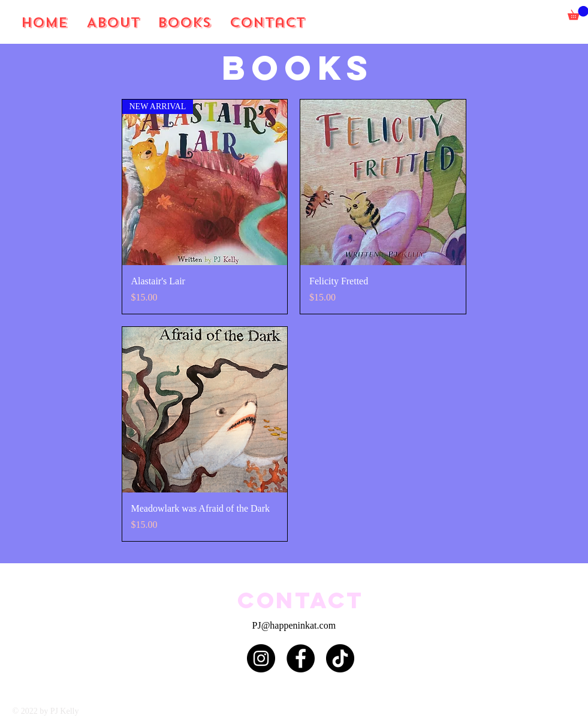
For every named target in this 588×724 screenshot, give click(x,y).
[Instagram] (261, 658)
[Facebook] (301, 658)
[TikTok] (340, 658)
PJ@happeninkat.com (294, 625)
